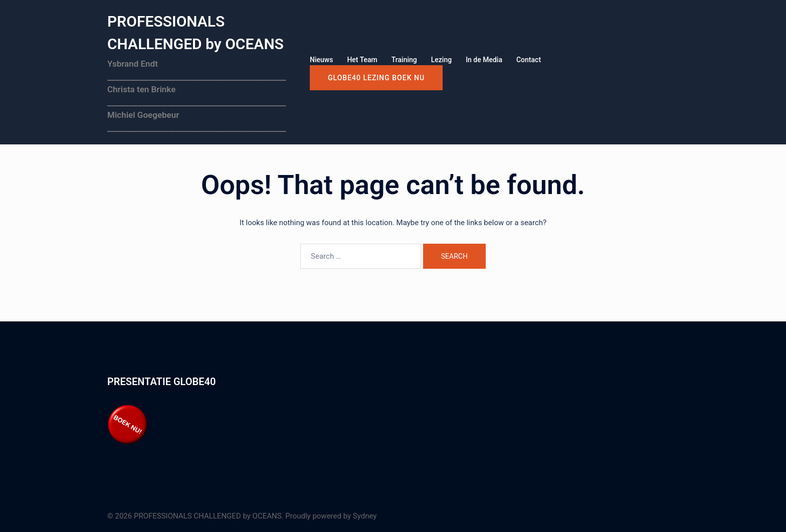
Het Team (362, 60)
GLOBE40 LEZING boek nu (376, 78)
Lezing (441, 60)
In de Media (484, 60)
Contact (529, 60)
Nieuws (321, 60)
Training (404, 60)
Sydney (365, 516)
